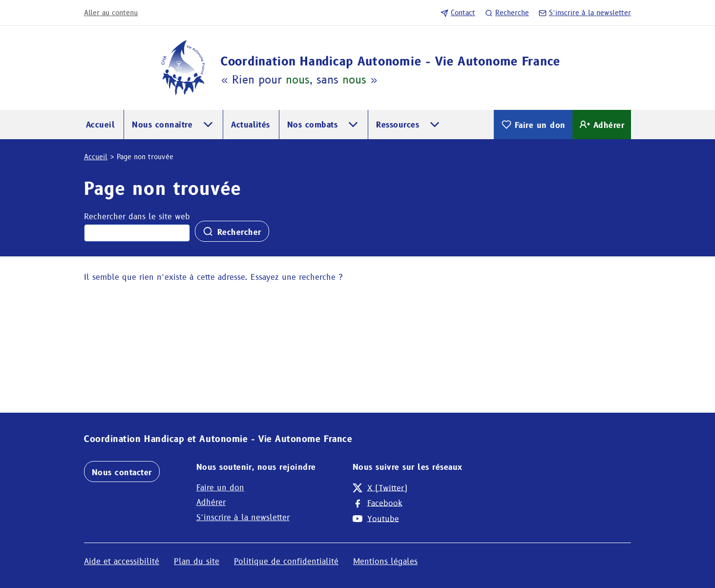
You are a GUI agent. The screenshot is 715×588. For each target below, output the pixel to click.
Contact (458, 13)
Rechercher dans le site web (137, 217)
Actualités (251, 125)
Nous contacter (122, 472)
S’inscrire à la (585, 13)
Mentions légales (385, 561)
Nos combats (312, 125)
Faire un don (533, 125)
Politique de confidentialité (286, 561)
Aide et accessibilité (122, 561)
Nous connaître (162, 125)
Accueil (100, 125)
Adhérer (602, 125)
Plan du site (197, 561)
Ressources (398, 125)
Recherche (507, 13)
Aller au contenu (111, 13)
